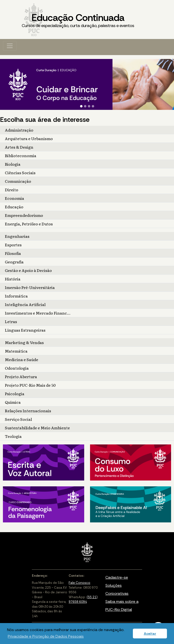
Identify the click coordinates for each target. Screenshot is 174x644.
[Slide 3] (89, 106)
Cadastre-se (117, 577)
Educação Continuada (78, 20)
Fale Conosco (79, 583)
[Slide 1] (81, 106)
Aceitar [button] (150, 634)
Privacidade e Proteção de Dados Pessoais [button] (46, 636)
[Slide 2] (85, 106)
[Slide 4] (93, 106)
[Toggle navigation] (10, 46)
